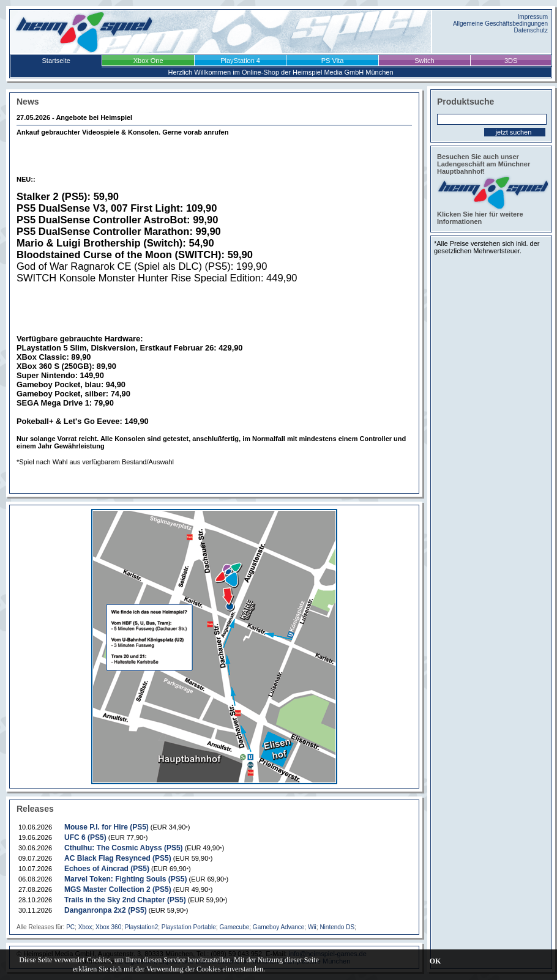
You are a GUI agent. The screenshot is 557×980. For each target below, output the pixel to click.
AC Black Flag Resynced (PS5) (118, 858)
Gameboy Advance (279, 927)
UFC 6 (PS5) (85, 837)
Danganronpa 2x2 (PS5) (106, 910)
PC (70, 927)
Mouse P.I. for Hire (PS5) (107, 827)
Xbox (85, 927)
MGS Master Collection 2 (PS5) (118, 889)
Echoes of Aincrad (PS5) (107, 869)
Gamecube (234, 927)
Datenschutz (531, 30)
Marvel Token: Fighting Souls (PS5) (125, 879)
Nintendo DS (337, 927)
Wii (312, 927)
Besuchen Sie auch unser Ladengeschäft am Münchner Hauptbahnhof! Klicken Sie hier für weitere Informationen (491, 189)
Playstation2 (141, 927)
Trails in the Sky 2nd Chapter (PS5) (125, 900)
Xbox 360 (108, 927)
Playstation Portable (189, 927)
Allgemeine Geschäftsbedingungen (500, 24)
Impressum (533, 17)
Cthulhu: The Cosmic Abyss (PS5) (124, 848)
